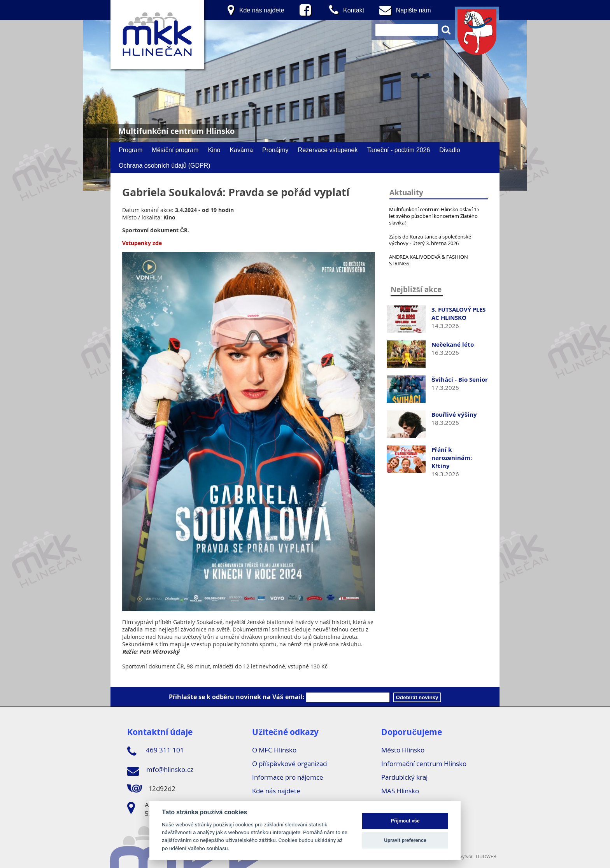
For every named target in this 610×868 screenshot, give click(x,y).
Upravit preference (405, 840)
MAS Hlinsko (400, 791)
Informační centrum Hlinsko (424, 764)
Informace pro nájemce (288, 777)
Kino (214, 150)
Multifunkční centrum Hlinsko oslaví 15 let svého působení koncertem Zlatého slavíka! (434, 216)
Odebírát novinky (417, 697)
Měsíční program (175, 150)
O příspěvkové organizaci (290, 764)
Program (131, 150)
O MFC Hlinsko (274, 750)
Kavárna (241, 150)
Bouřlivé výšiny (454, 415)
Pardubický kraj (404, 777)
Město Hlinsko (403, 750)
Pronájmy (275, 150)
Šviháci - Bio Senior (460, 380)
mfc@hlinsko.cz (160, 771)
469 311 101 (156, 751)
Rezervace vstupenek (328, 150)
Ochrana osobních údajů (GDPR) (165, 165)
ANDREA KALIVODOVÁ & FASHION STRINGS (429, 260)
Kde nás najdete (276, 791)
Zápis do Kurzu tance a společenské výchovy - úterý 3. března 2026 (430, 240)
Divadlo (450, 150)
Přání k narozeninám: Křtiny (452, 458)
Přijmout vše (405, 821)
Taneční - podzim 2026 (398, 150)
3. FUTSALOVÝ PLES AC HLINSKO (458, 314)
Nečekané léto (453, 345)
